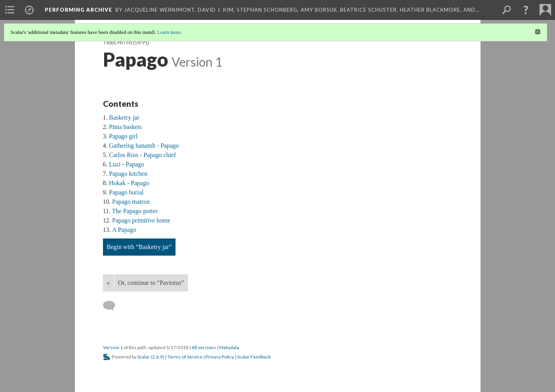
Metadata (229, 347)
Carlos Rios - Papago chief (143, 155)
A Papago (124, 230)
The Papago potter (135, 211)
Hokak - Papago (129, 183)
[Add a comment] (113, 306)
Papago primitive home (141, 220)
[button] (526, 10)
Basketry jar (124, 117)
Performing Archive (79, 10)
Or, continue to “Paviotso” (151, 283)
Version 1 (113, 347)
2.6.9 (157, 357)
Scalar (144, 357)
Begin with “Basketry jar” (139, 247)
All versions (204, 347)
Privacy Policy (220, 357)
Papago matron (131, 202)
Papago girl (123, 136)
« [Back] (108, 283)
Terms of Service (185, 357)
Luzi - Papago (127, 164)
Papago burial (126, 192)
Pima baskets (126, 127)
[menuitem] (10, 10)
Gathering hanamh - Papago (144, 146)
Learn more (169, 32)
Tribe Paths (118, 43)
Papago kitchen (128, 174)
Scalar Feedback (254, 357)
